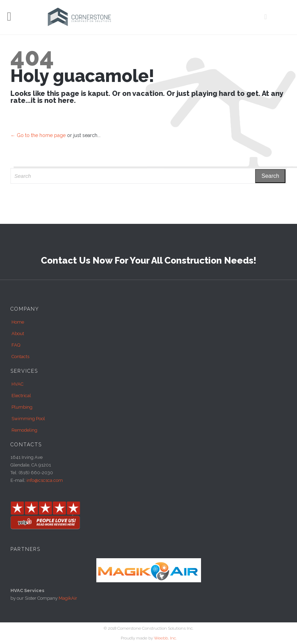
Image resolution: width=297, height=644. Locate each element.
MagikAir (68, 598)
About (18, 334)
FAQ (16, 345)
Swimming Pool (28, 419)
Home (18, 322)
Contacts (20, 357)
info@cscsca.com (45, 480)
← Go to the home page (38, 135)
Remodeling (24, 430)
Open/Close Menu (13, 17)
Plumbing (22, 407)
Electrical (21, 396)
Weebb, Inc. (165, 638)
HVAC (17, 384)
